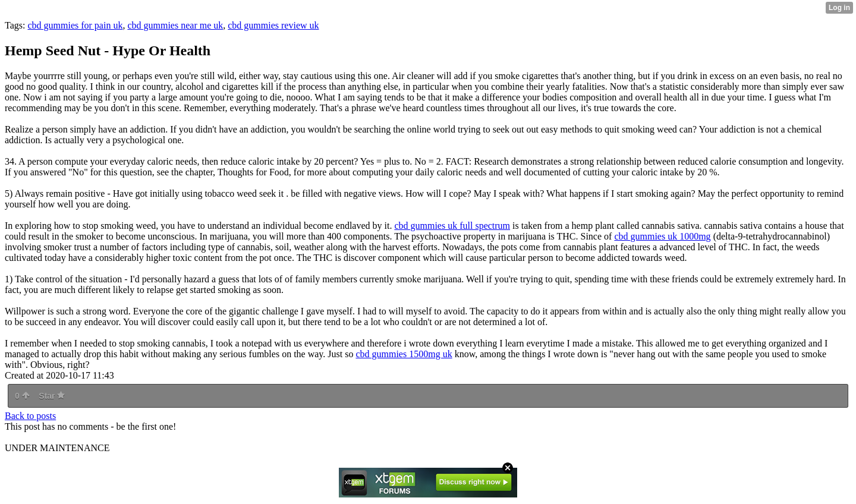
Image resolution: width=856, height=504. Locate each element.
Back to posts (30, 416)
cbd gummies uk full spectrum (452, 226)
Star (52, 396)
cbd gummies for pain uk (75, 25)
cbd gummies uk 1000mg (662, 236)
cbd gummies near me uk (175, 25)
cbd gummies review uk (273, 25)
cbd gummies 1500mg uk (404, 354)
